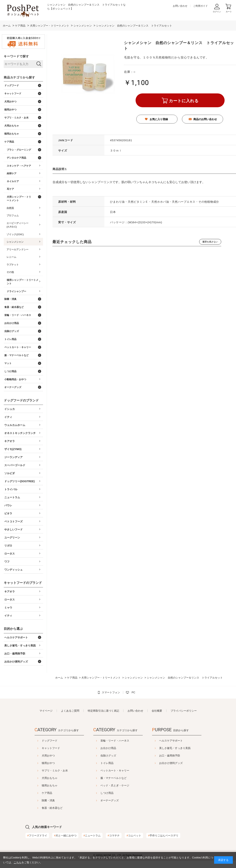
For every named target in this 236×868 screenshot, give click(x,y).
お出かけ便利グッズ (171, 763)
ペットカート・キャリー (115, 770)
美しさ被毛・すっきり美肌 (175, 748)
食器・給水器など (52, 808)
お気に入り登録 (159, 119)
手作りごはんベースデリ (163, 835)
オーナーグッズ (110, 800)
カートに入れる (184, 101)
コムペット (134, 835)
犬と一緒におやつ (65, 835)
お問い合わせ (180, 6)
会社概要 (157, 711)
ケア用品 (47, 793)
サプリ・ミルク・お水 (55, 770)
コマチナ (114, 835)
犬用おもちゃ (50, 778)
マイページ (46, 711)
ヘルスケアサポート (171, 741)
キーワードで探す (16, 56)
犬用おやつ (48, 756)
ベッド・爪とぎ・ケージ (115, 785)
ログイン (217, 12)
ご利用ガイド (200, 6)
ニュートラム (92, 835)
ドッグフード (50, 741)
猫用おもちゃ (50, 785)
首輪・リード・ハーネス (115, 741)
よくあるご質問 (70, 711)
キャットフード (51, 748)
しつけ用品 (107, 793)
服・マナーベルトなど (114, 778)
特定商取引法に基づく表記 (103, 711)
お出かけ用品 (108, 748)
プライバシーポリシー (184, 711)
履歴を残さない (210, 242)
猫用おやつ (48, 763)
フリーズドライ (37, 835)
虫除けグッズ (108, 756)
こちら (18, 862)
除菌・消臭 (48, 800)
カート (229, 12)
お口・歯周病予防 (170, 756)
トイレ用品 (107, 763)
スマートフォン (111, 692)
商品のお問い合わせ (205, 119)
